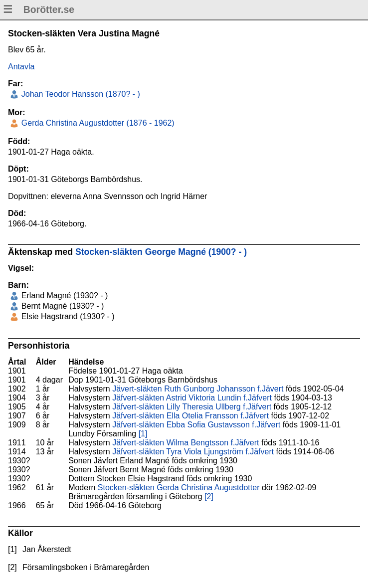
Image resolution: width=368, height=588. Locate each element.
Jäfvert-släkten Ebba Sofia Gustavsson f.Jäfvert (196, 425)
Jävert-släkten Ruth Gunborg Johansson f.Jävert (198, 389)
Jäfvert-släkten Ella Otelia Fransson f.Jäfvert (190, 416)
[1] (143, 434)
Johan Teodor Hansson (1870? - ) (80, 94)
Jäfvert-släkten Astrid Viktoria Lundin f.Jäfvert (192, 398)
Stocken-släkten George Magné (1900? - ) (161, 252)
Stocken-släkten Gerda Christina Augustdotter (179, 488)
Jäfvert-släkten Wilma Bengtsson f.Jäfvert (185, 443)
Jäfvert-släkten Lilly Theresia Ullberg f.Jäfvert (192, 407)
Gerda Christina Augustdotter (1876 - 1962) (96, 123)
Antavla (21, 67)
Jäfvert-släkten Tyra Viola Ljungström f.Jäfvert (193, 452)
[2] (209, 496)
